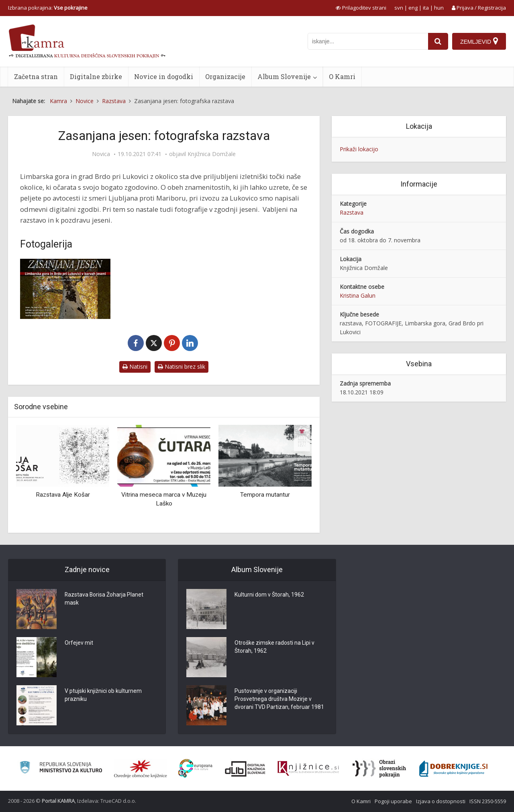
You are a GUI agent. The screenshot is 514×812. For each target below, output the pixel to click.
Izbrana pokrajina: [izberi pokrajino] (48, 8)
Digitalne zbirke (96, 76)
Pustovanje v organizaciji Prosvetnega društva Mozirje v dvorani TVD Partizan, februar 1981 (279, 699)
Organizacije (225, 76)
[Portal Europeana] (195, 768)
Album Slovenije (284, 76)
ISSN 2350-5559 (488, 801)
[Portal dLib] (245, 769)
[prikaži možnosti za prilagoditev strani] (361, 8)
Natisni (135, 366)
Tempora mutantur (265, 495)
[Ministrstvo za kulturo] (61, 768)
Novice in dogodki (164, 76)
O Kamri (342, 76)
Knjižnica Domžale (212, 154)
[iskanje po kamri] (368, 41)
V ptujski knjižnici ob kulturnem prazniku (103, 695)
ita (426, 8)
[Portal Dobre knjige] (453, 769)
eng (413, 8)
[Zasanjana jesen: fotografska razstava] (65, 289)
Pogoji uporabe (393, 801)
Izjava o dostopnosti (441, 801)
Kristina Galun (358, 295)
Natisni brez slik (182, 366)
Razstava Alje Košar (63, 495)
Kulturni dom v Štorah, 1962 (269, 595)
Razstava (352, 212)
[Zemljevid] (479, 41)
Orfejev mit (79, 643)
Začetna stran (36, 76)
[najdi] (438, 41)
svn (399, 8)
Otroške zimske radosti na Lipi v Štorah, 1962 (274, 647)
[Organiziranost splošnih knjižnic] (141, 769)
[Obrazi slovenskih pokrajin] (379, 769)
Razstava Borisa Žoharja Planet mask (104, 599)
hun (439, 8)
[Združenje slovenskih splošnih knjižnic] (308, 769)
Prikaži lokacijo (359, 149)
